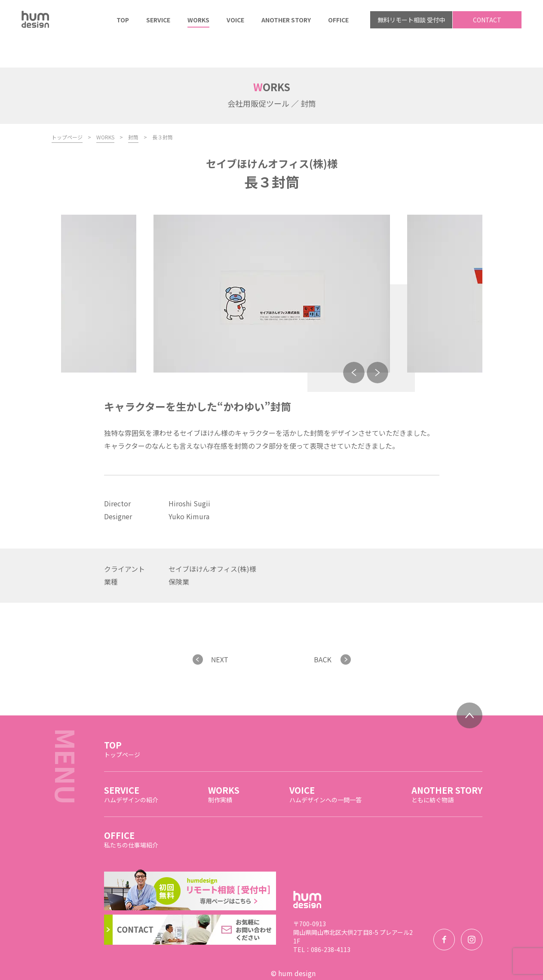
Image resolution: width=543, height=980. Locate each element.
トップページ (67, 109)
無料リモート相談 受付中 (411, 20)
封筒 (133, 109)
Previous (354, 344)
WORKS (105, 109)
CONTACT (487, 20)
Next (377, 344)
